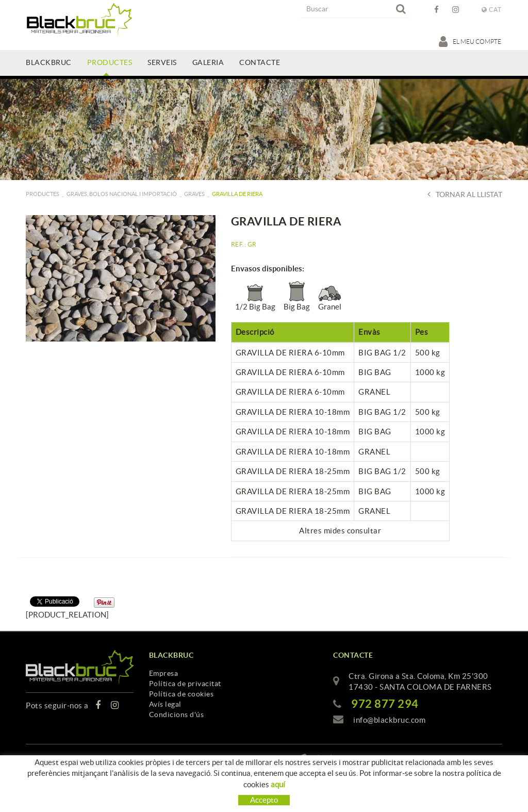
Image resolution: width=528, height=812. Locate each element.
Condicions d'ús (177, 714)
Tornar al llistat (465, 194)
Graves (194, 194)
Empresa (164, 673)
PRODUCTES (43, 194)
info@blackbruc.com (389, 720)
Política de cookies (181, 694)
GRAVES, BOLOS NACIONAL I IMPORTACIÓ (122, 194)
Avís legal (165, 704)
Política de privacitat (185, 684)
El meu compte (471, 41)
